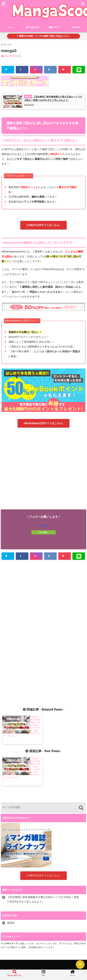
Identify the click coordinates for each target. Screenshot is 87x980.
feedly (43, 535)
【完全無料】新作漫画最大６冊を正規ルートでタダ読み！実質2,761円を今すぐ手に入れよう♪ (43, 901)
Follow (43, 528)
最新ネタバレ (54, 28)
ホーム (11, 28)
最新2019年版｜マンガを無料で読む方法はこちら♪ (43, 37)
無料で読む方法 (32, 28)
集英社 (11, 924)
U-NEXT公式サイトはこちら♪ (43, 228)
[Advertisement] (43, 474)
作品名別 (76, 28)
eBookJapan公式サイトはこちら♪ (43, 426)
